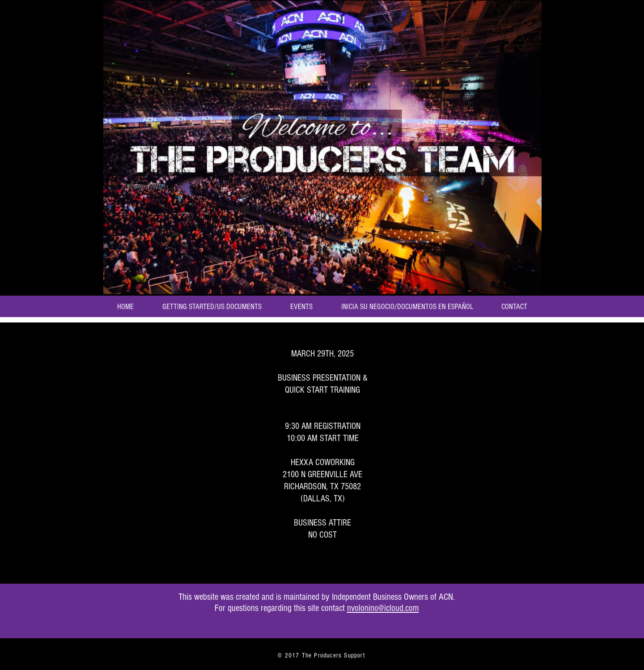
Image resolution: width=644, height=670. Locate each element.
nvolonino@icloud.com (383, 608)
